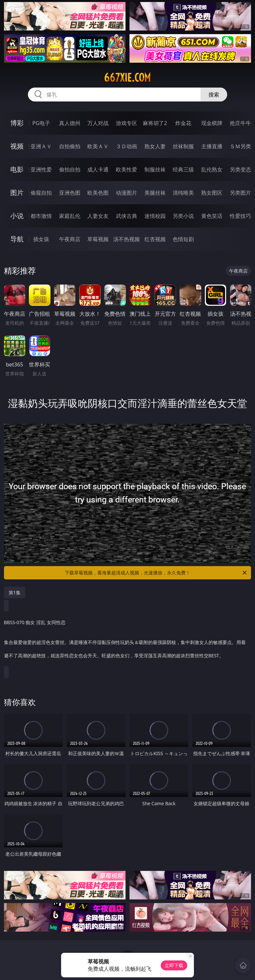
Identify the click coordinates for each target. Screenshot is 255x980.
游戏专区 (127, 123)
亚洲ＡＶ (41, 146)
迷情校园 (155, 216)
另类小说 (183, 216)
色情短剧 (183, 239)
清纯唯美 (183, 193)
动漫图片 (127, 193)
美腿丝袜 (155, 193)
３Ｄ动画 (127, 146)
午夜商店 (70, 239)
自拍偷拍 (70, 146)
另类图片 (240, 193)
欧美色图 (98, 193)
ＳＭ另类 (240, 146)
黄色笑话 (212, 216)
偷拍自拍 (70, 169)
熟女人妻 (155, 146)
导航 (17, 239)
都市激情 (41, 216)
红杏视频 (155, 239)
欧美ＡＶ (98, 146)
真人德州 (70, 123)
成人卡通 (98, 169)
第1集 (15, 592)
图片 (17, 193)
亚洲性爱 (41, 169)
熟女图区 (212, 193)
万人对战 (98, 123)
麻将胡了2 (155, 123)
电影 (17, 169)
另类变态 (240, 169)
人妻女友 (98, 216)
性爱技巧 (240, 216)
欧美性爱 (127, 169)
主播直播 (212, 146)
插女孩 (41, 239)
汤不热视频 (127, 239)
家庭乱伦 (70, 216)
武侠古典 (127, 216)
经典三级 (183, 169)
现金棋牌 (212, 123)
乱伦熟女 (212, 169)
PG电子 (41, 123)
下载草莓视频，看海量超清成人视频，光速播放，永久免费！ (156, 573)
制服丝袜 (155, 169)
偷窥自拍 (41, 193)
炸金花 (183, 123)
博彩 (17, 123)
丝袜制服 (183, 146)
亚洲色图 (70, 193)
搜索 (214, 95)
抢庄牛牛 (240, 123)
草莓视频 (98, 239)
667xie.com (127, 78)
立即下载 (174, 965)
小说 (17, 216)
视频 (17, 146)
